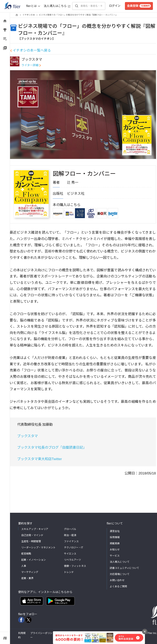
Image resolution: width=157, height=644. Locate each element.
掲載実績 (115, 543)
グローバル (70, 529)
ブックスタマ (27, 436)
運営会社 (115, 531)
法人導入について (120, 562)
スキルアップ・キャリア (35, 529)
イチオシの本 (29, 15)
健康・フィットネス (75, 566)
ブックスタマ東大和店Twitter (40, 459)
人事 (24, 566)
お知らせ (115, 550)
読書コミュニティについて (124, 568)
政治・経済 (70, 535)
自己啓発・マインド (32, 535)
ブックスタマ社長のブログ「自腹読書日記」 (52, 448)
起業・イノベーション (34, 560)
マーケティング (30, 572)
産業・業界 (27, 578)
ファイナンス (71, 541)
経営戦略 (26, 554)
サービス (115, 556)
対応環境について (120, 574)
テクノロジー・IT (74, 548)
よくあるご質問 (118, 586)
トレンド (69, 572)
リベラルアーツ (72, 560)
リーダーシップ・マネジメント (38, 548)
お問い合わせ (117, 580)
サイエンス (70, 554)
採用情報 (115, 537)
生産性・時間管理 (31, 541)
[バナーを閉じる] (145, 632)
